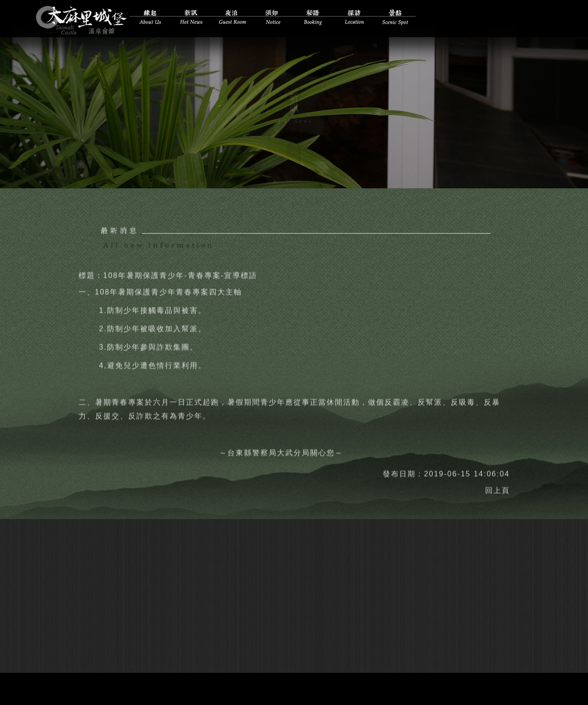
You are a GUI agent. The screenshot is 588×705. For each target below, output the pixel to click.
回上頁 (498, 487)
